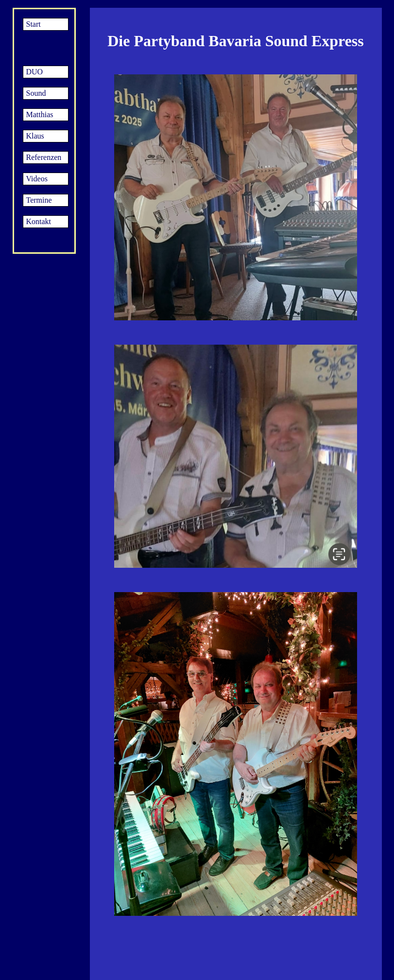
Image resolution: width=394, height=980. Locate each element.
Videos (37, 179)
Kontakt (39, 221)
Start (34, 24)
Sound (36, 93)
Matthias (40, 114)
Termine (39, 200)
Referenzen (44, 157)
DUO (35, 72)
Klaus (35, 136)
